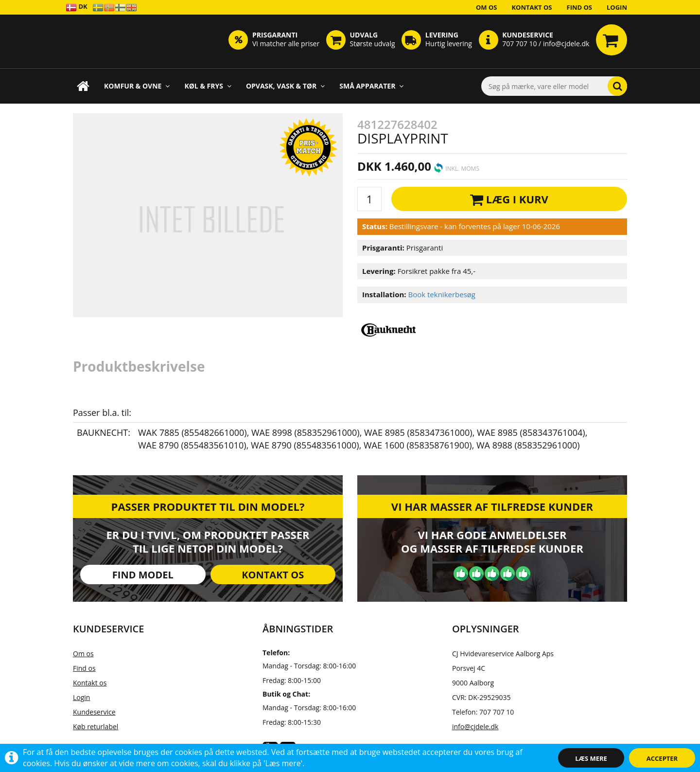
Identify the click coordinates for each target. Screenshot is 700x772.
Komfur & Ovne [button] (137, 86)
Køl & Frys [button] (208, 86)
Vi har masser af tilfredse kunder (492, 506)
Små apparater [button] (371, 86)
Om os (487, 7)
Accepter (662, 758)
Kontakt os (532, 7)
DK (77, 7)
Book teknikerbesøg (442, 294)
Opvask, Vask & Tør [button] (285, 86)
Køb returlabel (96, 727)
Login (617, 7)
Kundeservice (94, 712)
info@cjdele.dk (475, 727)
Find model (143, 575)
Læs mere (591, 758)
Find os (580, 7)
